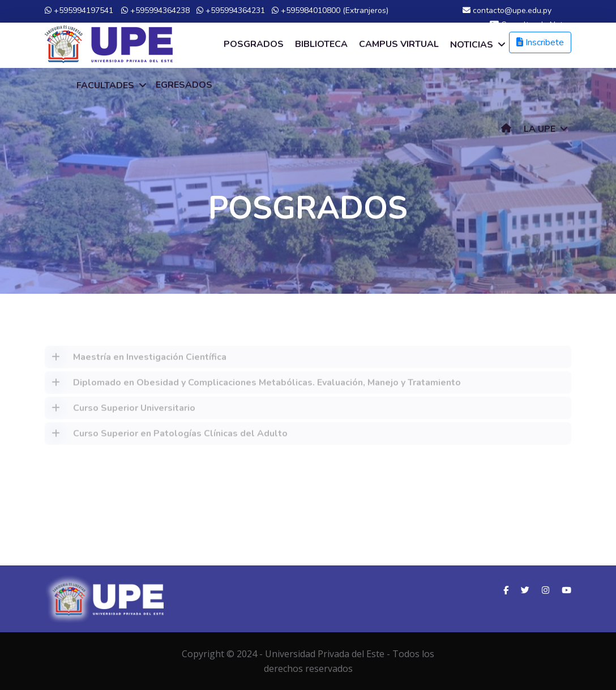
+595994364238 (155, 10)
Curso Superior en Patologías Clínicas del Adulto (166, 437)
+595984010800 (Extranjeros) (330, 10)
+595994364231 (231, 10)
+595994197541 (79, 10)
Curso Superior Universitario (120, 412)
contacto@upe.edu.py (507, 10)
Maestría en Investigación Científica (136, 361)
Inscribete (540, 42)
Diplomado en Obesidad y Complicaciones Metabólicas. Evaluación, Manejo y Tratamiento (253, 386)
